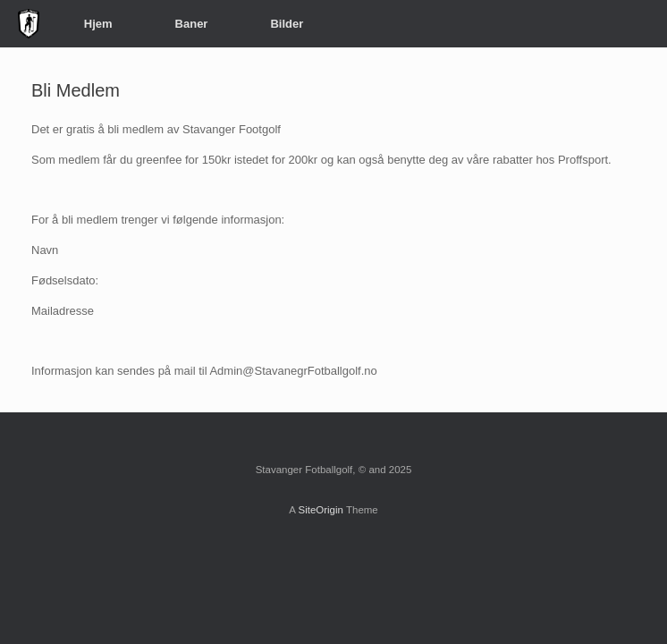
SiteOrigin (321, 510)
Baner (192, 24)
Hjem (98, 24)
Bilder (287, 24)
